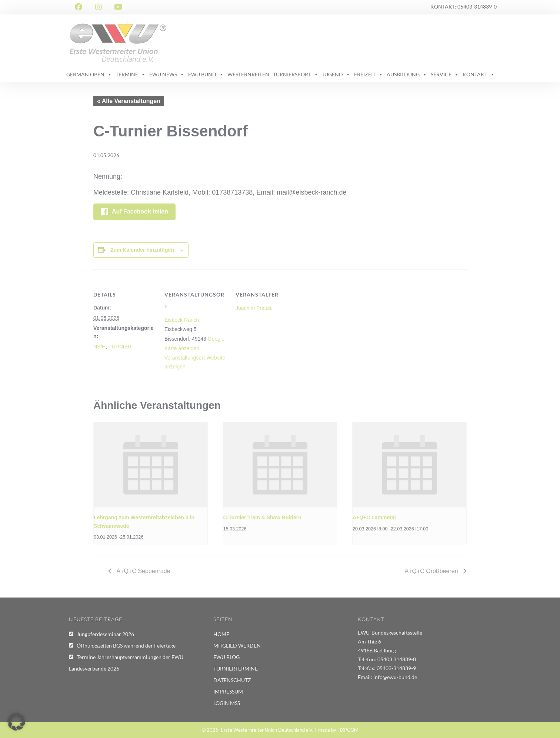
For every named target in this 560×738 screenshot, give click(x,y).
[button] (16, 722)
